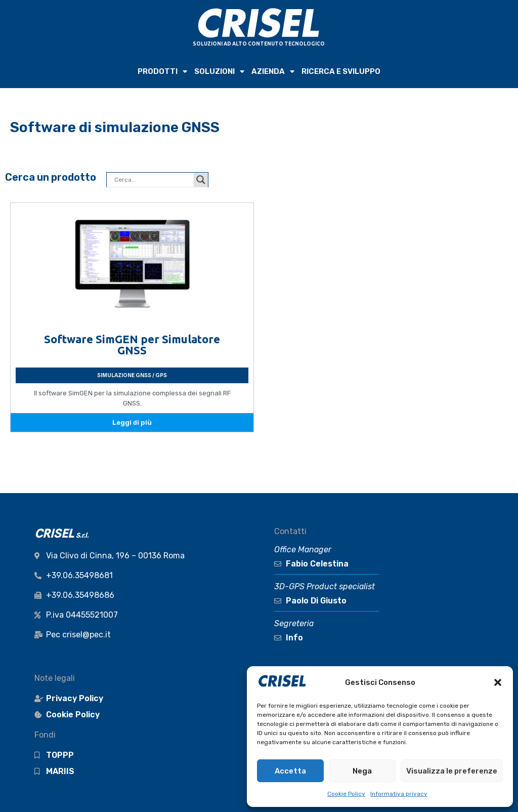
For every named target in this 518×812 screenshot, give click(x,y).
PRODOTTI (162, 72)
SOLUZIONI (219, 72)
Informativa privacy (399, 794)
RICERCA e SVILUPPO (341, 71)
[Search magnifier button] (201, 180)
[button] (498, 682)
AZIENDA (273, 72)
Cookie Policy (346, 794)
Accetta (290, 771)
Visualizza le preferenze (452, 771)
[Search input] (153, 180)
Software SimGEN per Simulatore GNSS (132, 344)
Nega (362, 771)
